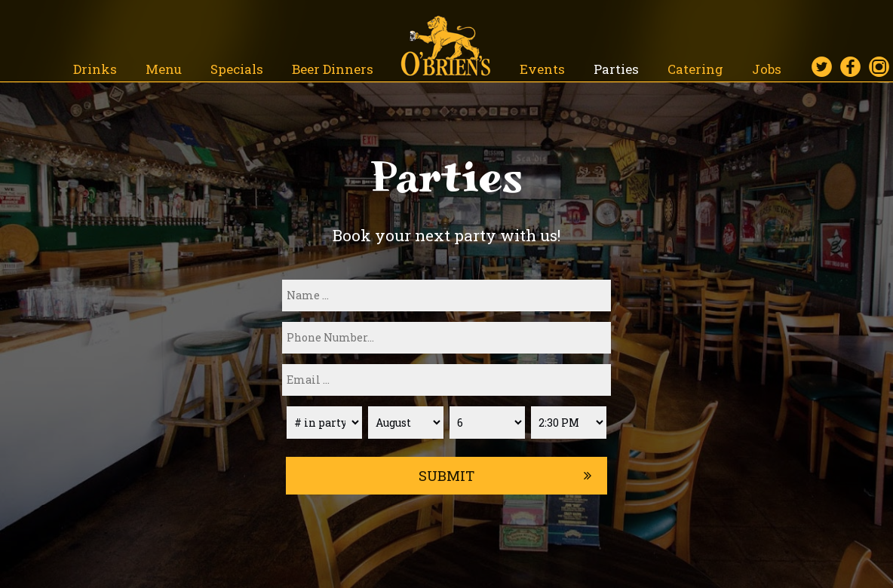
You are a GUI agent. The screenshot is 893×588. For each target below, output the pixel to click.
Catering (697, 69)
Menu (165, 69)
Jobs (767, 69)
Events (544, 69)
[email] (447, 380)
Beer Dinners (333, 69)
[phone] (447, 338)
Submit (447, 476)
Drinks (97, 69)
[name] (447, 296)
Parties (618, 69)
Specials (238, 69)
